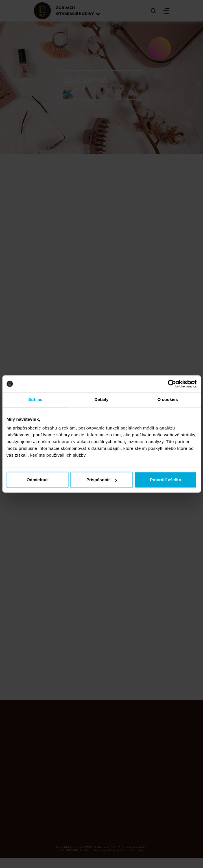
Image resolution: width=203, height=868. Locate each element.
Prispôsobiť (102, 480)
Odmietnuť (37, 480)
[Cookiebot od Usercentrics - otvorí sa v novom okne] (172, 384)
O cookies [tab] (168, 399)
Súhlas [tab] (35, 399)
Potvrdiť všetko (166, 480)
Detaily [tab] (102, 399)
